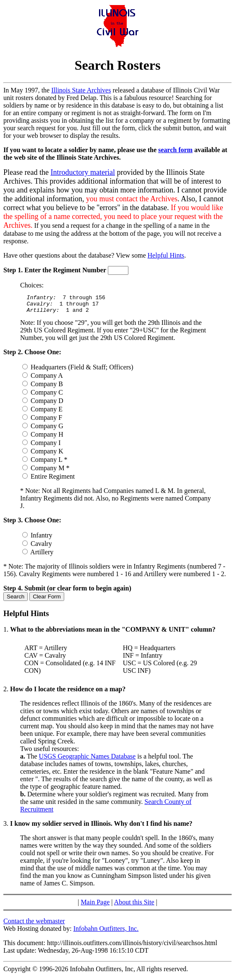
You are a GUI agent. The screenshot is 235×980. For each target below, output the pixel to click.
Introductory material (82, 172)
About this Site (134, 906)
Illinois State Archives (81, 90)
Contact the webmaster (34, 925)
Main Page (95, 906)
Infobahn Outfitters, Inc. (106, 932)
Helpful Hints (166, 255)
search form (175, 150)
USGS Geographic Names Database (87, 760)
